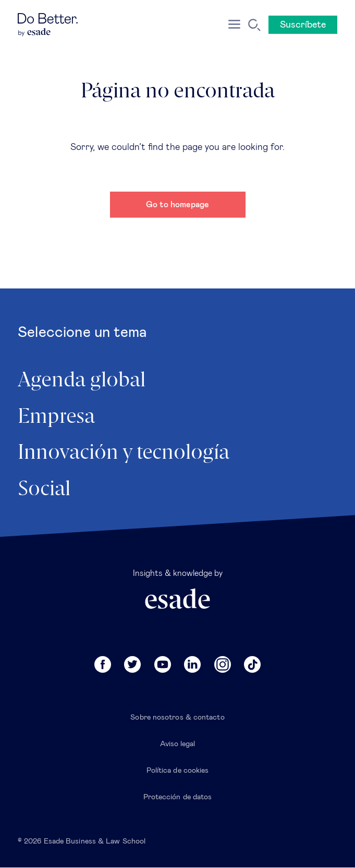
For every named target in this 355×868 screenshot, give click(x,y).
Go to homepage (178, 205)
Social (44, 489)
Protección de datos (178, 797)
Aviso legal (178, 744)
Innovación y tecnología (124, 453)
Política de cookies (178, 771)
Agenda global (82, 381)
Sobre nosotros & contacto (177, 718)
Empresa (56, 417)
